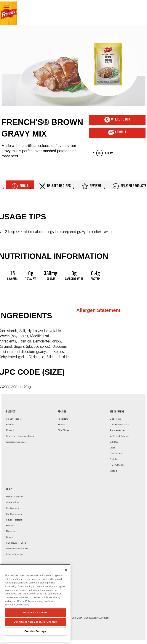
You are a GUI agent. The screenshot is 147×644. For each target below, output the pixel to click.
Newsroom (11, 531)
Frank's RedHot (117, 465)
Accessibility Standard (96, 618)
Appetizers (63, 419)
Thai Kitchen (116, 453)
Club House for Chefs (16, 543)
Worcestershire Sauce (16, 442)
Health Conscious (14, 497)
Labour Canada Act (15, 554)
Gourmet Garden (118, 430)
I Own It (117, 133)
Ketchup (10, 425)
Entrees (61, 425)
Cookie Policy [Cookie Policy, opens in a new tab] (21, 609)
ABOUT (9, 490)
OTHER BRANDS (117, 412)
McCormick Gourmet (119, 436)
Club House (115, 419)
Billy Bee (114, 442)
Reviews (92, 186)
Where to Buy (12, 502)
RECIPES (62, 412)
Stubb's (113, 471)
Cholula (113, 459)
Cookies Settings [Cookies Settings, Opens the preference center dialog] (35, 635)
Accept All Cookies (35, 617)
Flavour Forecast (14, 520)
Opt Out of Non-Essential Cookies (35, 626)
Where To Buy (117, 120)
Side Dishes (63, 430)
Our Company (13, 508)
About (20, 186)
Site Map (77, 618)
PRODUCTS (11, 412)
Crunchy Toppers (14, 419)
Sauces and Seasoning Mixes (20, 436)
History (9, 526)
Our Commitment (14, 514)
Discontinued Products (17, 549)
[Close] (66, 574)
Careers (10, 537)
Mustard (10, 430)
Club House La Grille (119, 425)
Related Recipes (55, 186)
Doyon (113, 448)
